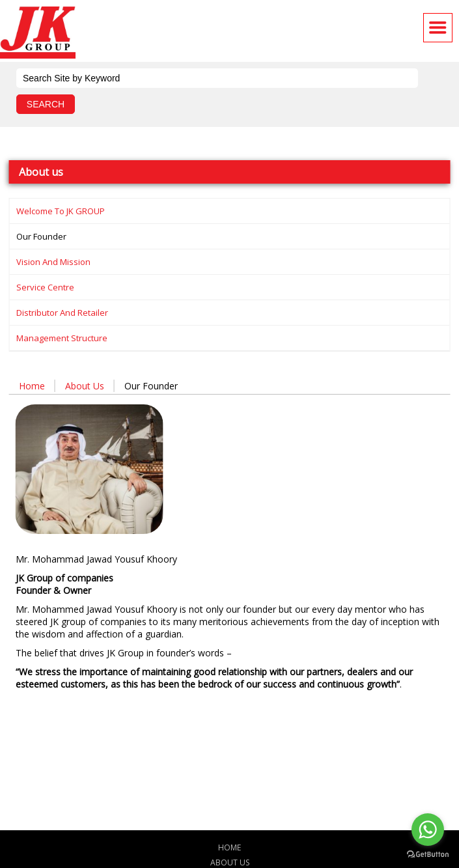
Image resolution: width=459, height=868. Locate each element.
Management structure (62, 338)
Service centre (45, 287)
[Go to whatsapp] (428, 830)
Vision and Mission (53, 262)
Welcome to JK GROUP (61, 211)
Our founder (41, 236)
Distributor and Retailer (62, 313)
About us (85, 386)
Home (32, 386)
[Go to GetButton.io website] (428, 855)
